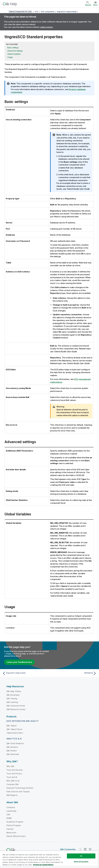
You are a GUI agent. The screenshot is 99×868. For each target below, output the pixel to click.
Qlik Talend (11, 726)
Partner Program (14, 825)
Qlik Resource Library (16, 709)
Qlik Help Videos (14, 691)
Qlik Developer (13, 695)
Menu (95, 5)
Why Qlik (10, 766)
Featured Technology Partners (20, 788)
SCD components (48, 12)
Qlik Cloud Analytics (15, 743)
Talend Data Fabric (15, 733)
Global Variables (14, 54)
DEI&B (9, 818)
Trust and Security (15, 770)
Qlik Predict (12, 750)
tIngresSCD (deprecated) (67, 12)
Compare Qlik (13, 784)
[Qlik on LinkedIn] (85, 849)
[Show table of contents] (5, 12)
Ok (81, 856)
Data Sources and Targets (18, 791)
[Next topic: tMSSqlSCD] (74, 673)
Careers (10, 829)
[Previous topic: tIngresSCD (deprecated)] (25, 673)
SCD (36, 12)
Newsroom (11, 832)
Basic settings (13, 48)
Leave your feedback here (19, 662)
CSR (8, 814)
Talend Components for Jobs (20, 12)
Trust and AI (12, 777)
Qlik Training (12, 698)
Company (11, 807)
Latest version (46, 27)
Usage (10, 57)
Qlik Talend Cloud (14, 729)
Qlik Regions (12, 795)
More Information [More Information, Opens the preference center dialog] (81, 861)
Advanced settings (15, 51)
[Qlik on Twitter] (80, 849)
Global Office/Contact (16, 836)
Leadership (11, 811)
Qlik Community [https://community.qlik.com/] (68, 849)
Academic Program (15, 822)
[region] (49, 859)
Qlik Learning (12, 702)
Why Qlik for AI (13, 781)
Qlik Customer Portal (16, 706)
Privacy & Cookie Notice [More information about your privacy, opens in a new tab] (43, 865)
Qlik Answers (12, 747)
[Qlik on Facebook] (90, 849)
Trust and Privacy (14, 773)
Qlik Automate (13, 754)
